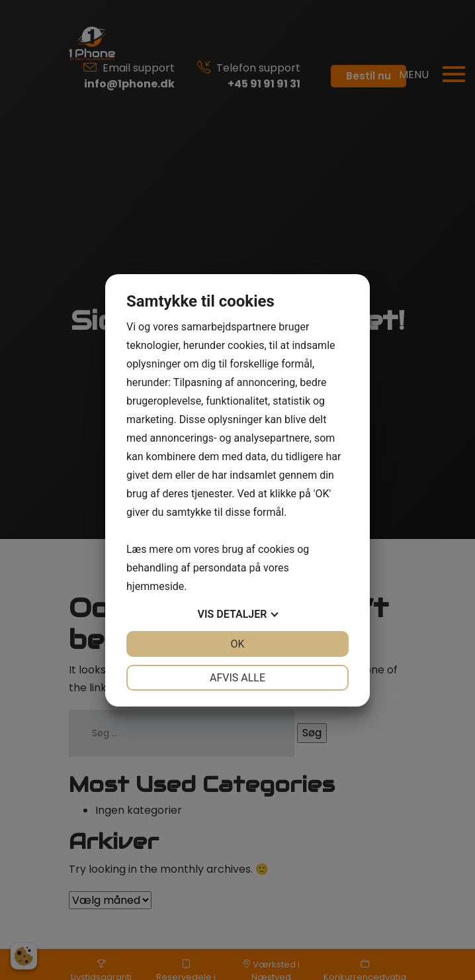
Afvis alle (237, 678)
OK (237, 644)
